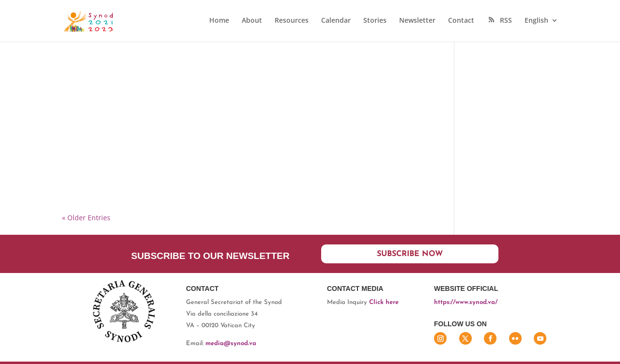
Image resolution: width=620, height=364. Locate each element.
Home (219, 21)
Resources (292, 21)
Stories (375, 21)
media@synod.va (231, 343)
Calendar (336, 21)
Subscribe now (410, 254)
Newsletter (417, 21)
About (252, 21)
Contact (461, 21)
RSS (499, 21)
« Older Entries (86, 218)
